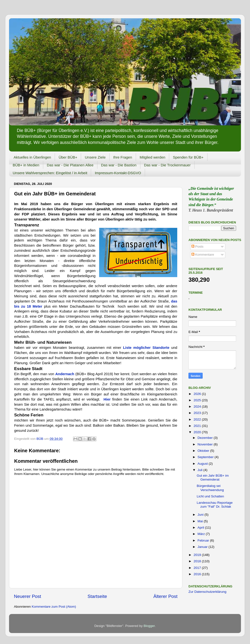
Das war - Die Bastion (119, 165)
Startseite (97, 596)
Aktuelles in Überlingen (32, 157)
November (206, 444)
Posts (198, 247)
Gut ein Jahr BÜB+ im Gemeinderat (213, 478)
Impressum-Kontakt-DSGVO (118, 173)
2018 (198, 561)
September (206, 457)
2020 (198, 432)
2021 (198, 426)
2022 (198, 419)
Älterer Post (165, 596)
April (201, 528)
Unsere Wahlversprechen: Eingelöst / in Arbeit (50, 173)
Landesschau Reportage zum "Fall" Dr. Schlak (215, 505)
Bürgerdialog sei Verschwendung (210, 488)
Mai (201, 521)
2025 (198, 400)
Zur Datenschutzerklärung (207, 592)
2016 (198, 574)
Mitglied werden (152, 157)
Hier (108, 399)
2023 (198, 413)
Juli (200, 470)
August (203, 464)
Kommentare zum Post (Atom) (54, 607)
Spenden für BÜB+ (188, 157)
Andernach (65, 374)
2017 (198, 568)
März (202, 534)
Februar (204, 540)
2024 (198, 407)
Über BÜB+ (68, 157)
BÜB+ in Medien (26, 165)
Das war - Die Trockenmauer (167, 165)
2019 (198, 555)
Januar (203, 547)
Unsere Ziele (95, 157)
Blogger (149, 626)
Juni (201, 515)
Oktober (204, 451)
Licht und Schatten (210, 496)
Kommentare (203, 255)
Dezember (206, 438)
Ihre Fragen (123, 157)
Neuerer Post (27, 596)
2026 (198, 394)
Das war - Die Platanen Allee (70, 165)
